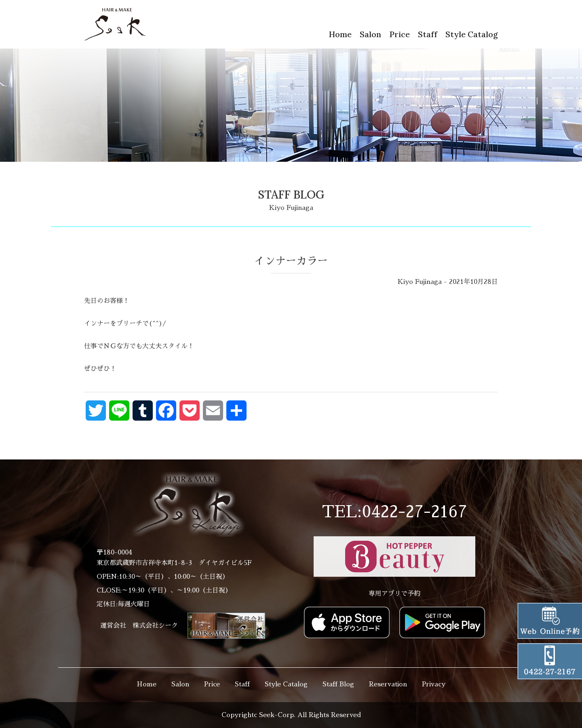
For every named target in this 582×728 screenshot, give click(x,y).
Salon (370, 34)
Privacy (434, 684)
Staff (428, 34)
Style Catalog (472, 34)
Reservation (388, 684)
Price (400, 34)
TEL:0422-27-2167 (394, 512)
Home (340, 34)
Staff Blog (338, 684)
